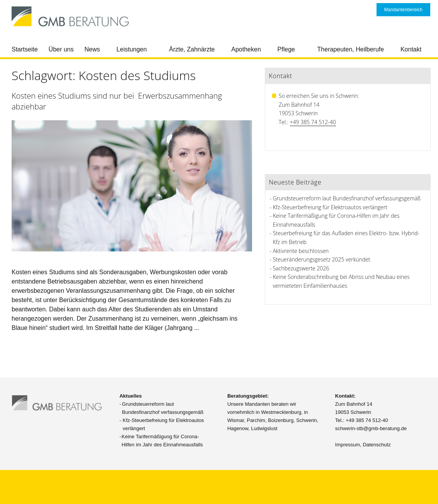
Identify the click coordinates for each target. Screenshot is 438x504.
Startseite (25, 49)
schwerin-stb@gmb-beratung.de (371, 428)
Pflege (286, 49)
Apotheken (246, 49)
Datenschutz (377, 445)
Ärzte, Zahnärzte (192, 49)
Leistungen (131, 49)
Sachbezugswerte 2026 (301, 268)
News (92, 49)
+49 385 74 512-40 (313, 122)
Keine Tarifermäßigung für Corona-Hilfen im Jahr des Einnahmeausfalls (162, 441)
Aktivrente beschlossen (301, 251)
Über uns (61, 49)
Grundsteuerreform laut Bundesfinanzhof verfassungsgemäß (347, 198)
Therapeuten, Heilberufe (351, 49)
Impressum (348, 445)
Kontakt (411, 49)
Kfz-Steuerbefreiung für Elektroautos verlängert (330, 207)
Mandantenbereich (403, 10)
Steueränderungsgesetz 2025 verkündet (322, 259)
